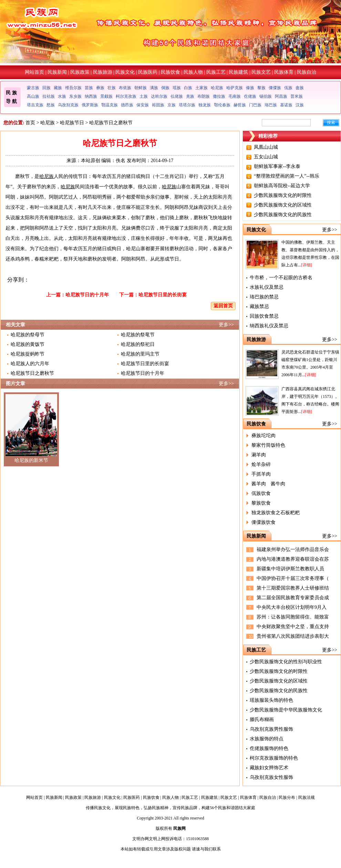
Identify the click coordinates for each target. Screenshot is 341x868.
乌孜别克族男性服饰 (271, 729)
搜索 (331, 123)
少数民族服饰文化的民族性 (283, 215)
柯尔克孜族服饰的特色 (274, 758)
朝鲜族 (141, 88)
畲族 (300, 88)
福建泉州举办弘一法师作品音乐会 (293, 549)
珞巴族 (271, 105)
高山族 (33, 96)
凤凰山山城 (266, 147)
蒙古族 (33, 88)
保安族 (143, 105)
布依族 (125, 88)
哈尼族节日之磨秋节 (32, 373)
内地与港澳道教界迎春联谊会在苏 (293, 559)
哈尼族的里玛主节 (140, 354)
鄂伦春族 (222, 105)
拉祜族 (49, 96)
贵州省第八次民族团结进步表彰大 (293, 636)
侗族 (165, 88)
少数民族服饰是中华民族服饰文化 (286, 710)
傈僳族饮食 (263, 522)
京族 (172, 105)
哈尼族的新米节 (31, 460)
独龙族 (205, 105)
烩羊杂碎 (261, 464)
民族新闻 (57, 72)
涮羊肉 (259, 455)
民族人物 (193, 72)
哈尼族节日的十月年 (87, 295)
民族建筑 (238, 72)
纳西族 (91, 96)
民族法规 (307, 797)
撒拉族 (219, 96)
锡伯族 (266, 96)
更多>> (226, 325)
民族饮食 (170, 72)
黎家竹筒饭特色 (268, 445)
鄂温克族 (110, 105)
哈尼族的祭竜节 (138, 335)
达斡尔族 (159, 96)
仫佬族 (177, 96)
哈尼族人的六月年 (30, 364)
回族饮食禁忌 (264, 316)
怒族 (51, 105)
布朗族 (204, 96)
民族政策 (80, 72)
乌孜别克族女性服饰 (271, 777)
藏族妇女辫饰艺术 (269, 768)
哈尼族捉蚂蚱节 (28, 354)
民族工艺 (216, 72)
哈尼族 (217, 88)
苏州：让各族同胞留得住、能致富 (293, 617)
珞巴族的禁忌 (264, 297)
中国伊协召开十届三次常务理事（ (293, 578)
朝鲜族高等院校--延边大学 (282, 186)
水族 (62, 96)
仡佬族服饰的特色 (269, 748)
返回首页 (223, 306)
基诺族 (286, 105)
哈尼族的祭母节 (28, 335)
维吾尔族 (73, 88)
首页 (30, 123)
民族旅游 (103, 72)
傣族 (250, 88)
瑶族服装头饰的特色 (271, 700)
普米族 (297, 96)
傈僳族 (275, 88)
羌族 (190, 96)
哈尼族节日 (72, 123)
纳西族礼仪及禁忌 (269, 326)
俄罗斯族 (90, 105)
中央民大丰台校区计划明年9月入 (292, 607)
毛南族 (235, 96)
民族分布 (287, 797)
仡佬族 (250, 96)
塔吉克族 (35, 105)
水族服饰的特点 (267, 739)
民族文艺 (261, 72)
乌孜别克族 (68, 105)
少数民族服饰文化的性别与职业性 (286, 662)
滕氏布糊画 (262, 719)
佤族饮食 (261, 493)
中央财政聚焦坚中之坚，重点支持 (293, 627)
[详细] (307, 265)
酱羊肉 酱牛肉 (268, 484)
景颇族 (106, 96)
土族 (144, 96)
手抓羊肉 (261, 474)
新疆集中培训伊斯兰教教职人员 (290, 569)
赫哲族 (240, 105)
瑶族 (177, 88)
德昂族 (127, 105)
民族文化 (125, 72)
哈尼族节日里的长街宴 (163, 295)
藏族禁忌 (259, 306)
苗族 (89, 88)
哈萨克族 (235, 88)
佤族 (288, 88)
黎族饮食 (261, 503)
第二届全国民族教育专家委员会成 (293, 598)
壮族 (112, 88)
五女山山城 (266, 157)
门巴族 (255, 105)
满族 (154, 88)
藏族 (58, 88)
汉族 (300, 105)
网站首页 (34, 72)
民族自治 (307, 72)
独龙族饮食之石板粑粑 (276, 513)
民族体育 (284, 72)
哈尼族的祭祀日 (138, 344)
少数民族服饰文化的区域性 (283, 205)
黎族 (261, 88)
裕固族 (158, 105)
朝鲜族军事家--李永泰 (277, 166)
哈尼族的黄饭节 (28, 344)
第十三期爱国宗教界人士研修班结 (293, 588)
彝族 (100, 88)
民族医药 (148, 72)
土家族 (201, 88)
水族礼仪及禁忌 (267, 287)
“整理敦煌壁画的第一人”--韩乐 (287, 176)
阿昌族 (281, 96)
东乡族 (75, 96)
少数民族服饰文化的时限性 (283, 195)
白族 (188, 88)
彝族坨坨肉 (263, 436)
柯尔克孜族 (126, 96)
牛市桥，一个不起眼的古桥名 (281, 278)
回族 (46, 88)
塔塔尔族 (187, 105)
